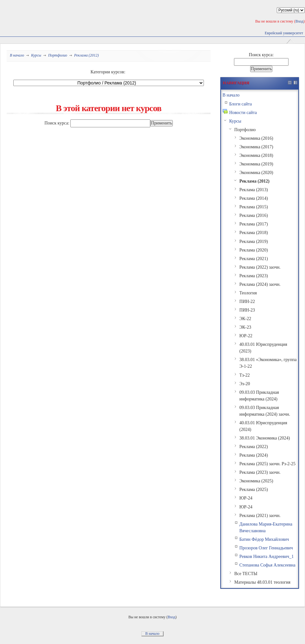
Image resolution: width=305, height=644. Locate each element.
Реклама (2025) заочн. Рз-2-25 (267, 464)
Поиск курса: (57, 123)
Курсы (36, 55)
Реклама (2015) (254, 207)
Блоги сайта (240, 104)
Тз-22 (245, 375)
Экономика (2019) (256, 164)
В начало (17, 55)
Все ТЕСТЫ (246, 574)
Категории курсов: (108, 72)
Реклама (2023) (254, 276)
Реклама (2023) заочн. (260, 472)
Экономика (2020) (256, 172)
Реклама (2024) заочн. (260, 284)
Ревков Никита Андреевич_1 (266, 556)
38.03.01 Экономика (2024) (265, 438)
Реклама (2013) (254, 190)
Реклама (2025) (254, 489)
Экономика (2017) (256, 147)
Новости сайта (243, 112)
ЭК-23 (245, 327)
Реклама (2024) (254, 455)
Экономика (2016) (256, 138)
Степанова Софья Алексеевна (267, 565)
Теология (248, 293)
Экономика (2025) (256, 481)
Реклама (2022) (254, 446)
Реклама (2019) (254, 241)
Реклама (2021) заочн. (260, 515)
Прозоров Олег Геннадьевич (266, 548)
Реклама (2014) (254, 198)
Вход (299, 21)
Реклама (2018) (254, 232)
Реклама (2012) (87, 55)
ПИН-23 (247, 310)
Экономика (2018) (256, 155)
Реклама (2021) (254, 258)
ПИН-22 (247, 301)
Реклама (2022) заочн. (260, 267)
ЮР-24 (246, 498)
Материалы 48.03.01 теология (262, 582)
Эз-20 (245, 384)
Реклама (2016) (254, 215)
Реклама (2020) (254, 250)
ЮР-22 (246, 336)
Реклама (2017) (254, 224)
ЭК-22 (245, 319)
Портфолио (58, 55)
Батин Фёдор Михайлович (264, 539)
